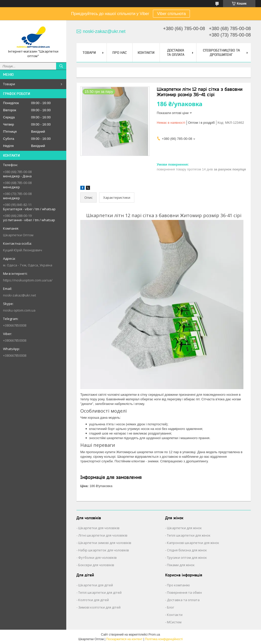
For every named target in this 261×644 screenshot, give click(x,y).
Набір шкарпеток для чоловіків (104, 550)
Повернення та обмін (184, 592)
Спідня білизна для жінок (187, 550)
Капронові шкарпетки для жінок (193, 543)
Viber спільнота (171, 14)
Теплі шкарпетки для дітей (100, 592)
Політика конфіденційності (164, 639)
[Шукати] (61, 66)
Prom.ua (154, 635)
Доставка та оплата (183, 600)
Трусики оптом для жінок (187, 558)
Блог (171, 607)
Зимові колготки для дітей (99, 607)
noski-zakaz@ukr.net (19, 295)
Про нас (120, 53)
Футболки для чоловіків (97, 558)
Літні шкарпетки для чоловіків (103, 535)
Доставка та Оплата (176, 52)
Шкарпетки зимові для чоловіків (105, 543)
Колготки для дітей (94, 600)
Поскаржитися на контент (124, 639)
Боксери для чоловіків (96, 565)
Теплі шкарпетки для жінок (189, 535)
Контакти (146, 53)
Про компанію (178, 585)
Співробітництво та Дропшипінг (221, 52)
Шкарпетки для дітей (96, 585)
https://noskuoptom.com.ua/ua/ (28, 280)
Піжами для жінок (181, 565)
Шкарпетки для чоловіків (99, 528)
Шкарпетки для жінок (184, 528)
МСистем (174, 622)
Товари (9, 84)
